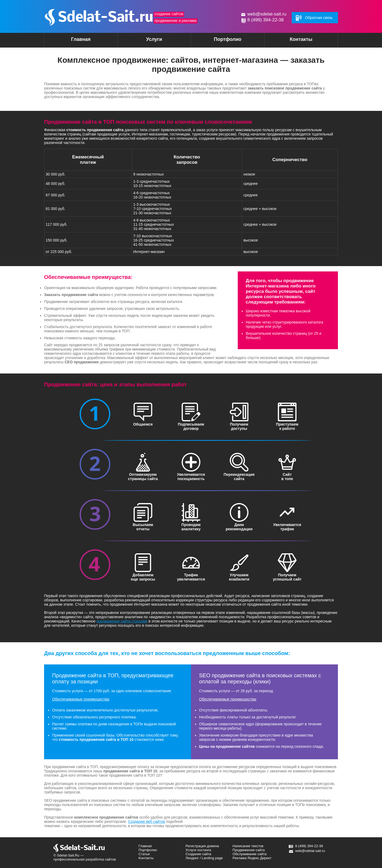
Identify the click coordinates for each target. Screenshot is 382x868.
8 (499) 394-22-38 (266, 20)
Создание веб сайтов (147, 822)
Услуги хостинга (198, 850)
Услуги (145, 41)
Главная (81, 39)
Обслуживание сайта (250, 854)
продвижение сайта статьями (122, 621)
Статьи (144, 854)
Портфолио (227, 39)
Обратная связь (319, 18)
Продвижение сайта (249, 850)
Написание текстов (248, 846)
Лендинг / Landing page (204, 858)
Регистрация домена (202, 846)
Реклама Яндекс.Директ (252, 858)
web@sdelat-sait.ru (267, 14)
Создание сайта (198, 854)
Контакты (301, 39)
